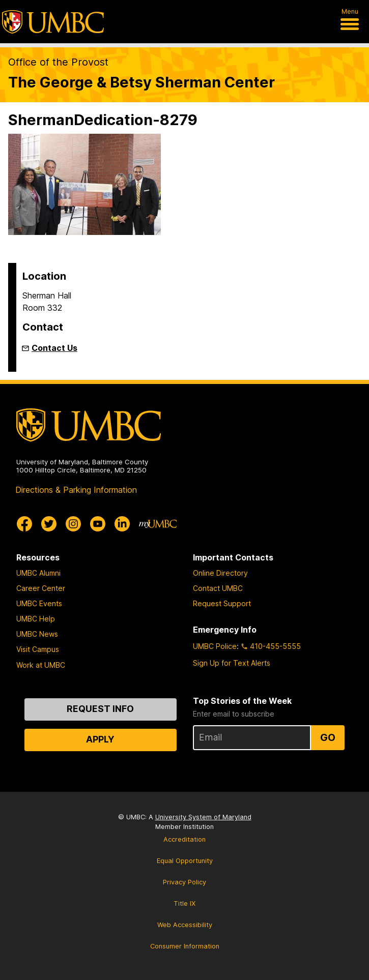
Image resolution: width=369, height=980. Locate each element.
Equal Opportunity (185, 861)
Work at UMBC (41, 665)
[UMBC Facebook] (24, 524)
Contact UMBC (218, 588)
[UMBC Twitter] (49, 524)
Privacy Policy (184, 882)
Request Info (100, 709)
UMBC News (37, 634)
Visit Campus (38, 649)
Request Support (222, 603)
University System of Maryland (203, 817)
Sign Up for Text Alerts (232, 663)
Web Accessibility (185, 925)
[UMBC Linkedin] (122, 524)
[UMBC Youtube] (98, 524)
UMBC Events (39, 603)
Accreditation (184, 839)
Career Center (41, 588)
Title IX (184, 903)
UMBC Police (215, 646)
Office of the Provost (58, 62)
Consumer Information (185, 946)
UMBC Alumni (38, 573)
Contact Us (54, 348)
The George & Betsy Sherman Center (141, 82)
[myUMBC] (158, 524)
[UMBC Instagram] (73, 524)
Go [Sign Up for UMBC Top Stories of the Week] (328, 737)
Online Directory (220, 573)
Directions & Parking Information (76, 490)
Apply (100, 739)
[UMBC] (53, 22)
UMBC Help (36, 619)
